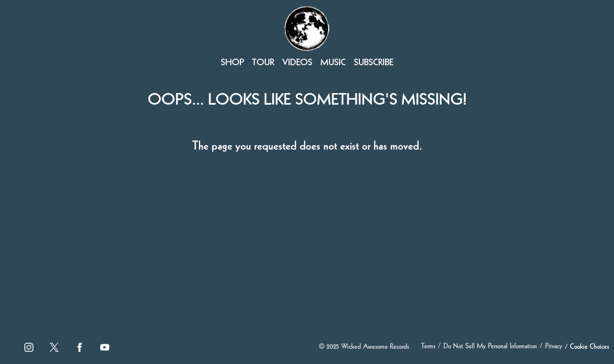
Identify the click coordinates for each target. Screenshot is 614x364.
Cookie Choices (589, 347)
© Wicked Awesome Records (364, 347)
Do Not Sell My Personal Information (490, 347)
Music (333, 63)
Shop (232, 63)
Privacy (554, 347)
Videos (297, 63)
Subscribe (374, 63)
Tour (263, 63)
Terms (428, 347)
